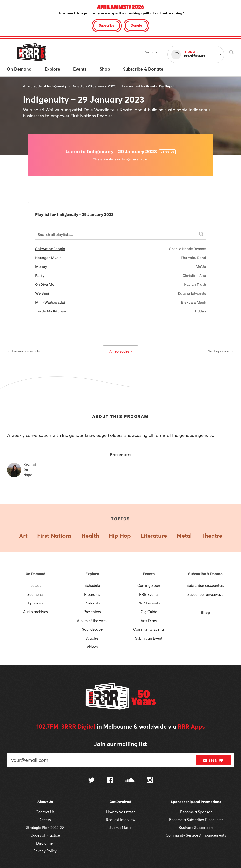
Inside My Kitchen (51, 311)
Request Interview (120, 820)
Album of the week (92, 621)
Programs (92, 594)
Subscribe (107, 25)
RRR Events (149, 594)
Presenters (92, 612)
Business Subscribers (196, 828)
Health (90, 536)
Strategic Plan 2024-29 (45, 828)
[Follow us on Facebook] (110, 781)
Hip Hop (120, 536)
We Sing (42, 293)
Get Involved (120, 802)
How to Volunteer (120, 812)
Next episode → (221, 351)
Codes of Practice (45, 835)
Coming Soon (149, 585)
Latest (35, 585)
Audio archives (35, 612)
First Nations (54, 536)
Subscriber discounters (205, 585)
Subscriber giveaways (205, 594)
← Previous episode (24, 351)
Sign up (213, 760)
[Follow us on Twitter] (91, 781)
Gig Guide (149, 612)
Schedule (92, 585)
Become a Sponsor (196, 812)
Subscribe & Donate (205, 574)
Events (149, 574)
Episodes (35, 603)
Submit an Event (149, 638)
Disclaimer (45, 843)
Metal (184, 536)
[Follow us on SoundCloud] (130, 781)
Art (23, 536)
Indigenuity (57, 86)
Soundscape (92, 629)
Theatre (212, 536)
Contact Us (45, 812)
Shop (205, 613)
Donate (136, 25)
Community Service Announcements (196, 835)
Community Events (149, 629)
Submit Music (120, 828)
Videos (92, 647)
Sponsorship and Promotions (196, 802)
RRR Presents (149, 603)
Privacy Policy (45, 851)
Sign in (151, 52)
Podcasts (92, 603)
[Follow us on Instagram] (150, 781)
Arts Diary (149, 621)
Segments (35, 594)
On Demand (35, 574)
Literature (154, 536)
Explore (92, 574)
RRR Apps (191, 726)
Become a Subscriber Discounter (196, 820)
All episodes (120, 351)
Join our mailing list (121, 744)
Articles (92, 638)
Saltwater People (50, 249)
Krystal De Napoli (161, 86)
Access (45, 820)
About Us (45, 802)
